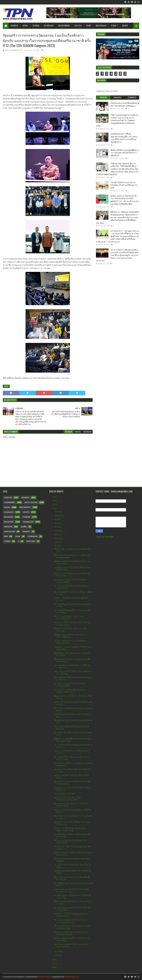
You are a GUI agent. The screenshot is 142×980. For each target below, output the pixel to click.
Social (25, 25)
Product (26, 532)
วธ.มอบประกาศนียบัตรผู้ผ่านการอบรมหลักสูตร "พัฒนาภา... (70, 691)
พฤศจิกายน (59, 515)
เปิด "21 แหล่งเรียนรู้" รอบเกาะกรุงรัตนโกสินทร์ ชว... (69, 617)
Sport (89, 25)
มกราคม (58, 955)
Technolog (33, 536)
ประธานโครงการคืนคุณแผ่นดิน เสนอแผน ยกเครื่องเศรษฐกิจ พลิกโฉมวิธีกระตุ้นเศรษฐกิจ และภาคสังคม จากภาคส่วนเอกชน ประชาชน (117, 255)
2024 (55, 505)
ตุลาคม (58, 519)
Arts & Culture (31, 502)
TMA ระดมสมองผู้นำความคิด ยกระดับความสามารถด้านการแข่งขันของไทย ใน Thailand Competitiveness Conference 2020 (117, 120)
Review (125, 25)
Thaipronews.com (72, 977)
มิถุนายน (58, 534)
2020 (55, 968)
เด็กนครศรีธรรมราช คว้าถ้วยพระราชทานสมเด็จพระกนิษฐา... (72, 927)
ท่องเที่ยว (24, 527)
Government (10, 502)
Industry (8, 527)
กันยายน (58, 523)
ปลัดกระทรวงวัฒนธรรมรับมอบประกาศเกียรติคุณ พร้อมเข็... (71, 933)
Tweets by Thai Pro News (107, 91)
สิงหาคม (58, 527)
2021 (55, 964)
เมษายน (58, 542)
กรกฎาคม (59, 531)
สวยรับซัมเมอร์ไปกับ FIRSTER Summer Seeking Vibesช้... (71, 581)
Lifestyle (78, 25)
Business (14, 25)
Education (9, 522)
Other (114, 25)
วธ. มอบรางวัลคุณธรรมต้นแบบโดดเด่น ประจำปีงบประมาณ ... (71, 921)
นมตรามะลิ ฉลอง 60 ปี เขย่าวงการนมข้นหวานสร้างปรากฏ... (72, 890)
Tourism (36, 25)
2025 (55, 501)
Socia (18, 536)
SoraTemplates (18, 977)
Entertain (9, 517)
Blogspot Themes (45, 977)
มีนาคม (58, 546)
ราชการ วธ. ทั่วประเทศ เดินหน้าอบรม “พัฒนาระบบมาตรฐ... (70, 829)
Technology (49, 25)
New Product (101, 25)
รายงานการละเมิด (105, 537)
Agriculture (10, 532)
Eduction (31, 541)
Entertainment (64, 25)
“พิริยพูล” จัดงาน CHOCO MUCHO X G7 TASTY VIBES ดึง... (71, 636)
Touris (7, 541)
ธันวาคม (58, 512)
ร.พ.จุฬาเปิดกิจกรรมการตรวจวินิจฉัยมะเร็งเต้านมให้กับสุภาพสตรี (124, 185)
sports (26, 512)
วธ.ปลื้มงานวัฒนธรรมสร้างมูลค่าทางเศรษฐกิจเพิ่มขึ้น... (70, 685)
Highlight (9, 512)
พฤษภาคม (59, 538)
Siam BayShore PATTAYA (65, 794)
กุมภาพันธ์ (59, 951)
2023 (55, 508)
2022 (55, 960)
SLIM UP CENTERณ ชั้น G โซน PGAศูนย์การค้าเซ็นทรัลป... (68, 799)
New (6, 536)
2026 (55, 497)
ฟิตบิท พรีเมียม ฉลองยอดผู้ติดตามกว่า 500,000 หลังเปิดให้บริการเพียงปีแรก (125, 153)
